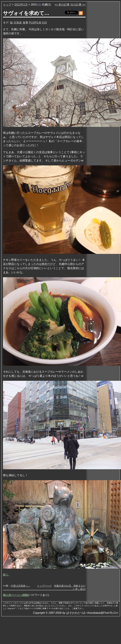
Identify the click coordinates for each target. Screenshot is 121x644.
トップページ (44, 586)
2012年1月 (21, 5)
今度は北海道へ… (20, 586)
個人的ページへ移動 (15, 595)
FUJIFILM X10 (38, 23)
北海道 (18, 23)
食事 (25, 23)
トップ (7, 5)
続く (6, 575)
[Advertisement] (103, 55)
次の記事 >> (78, 5)
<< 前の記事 (62, 5)
